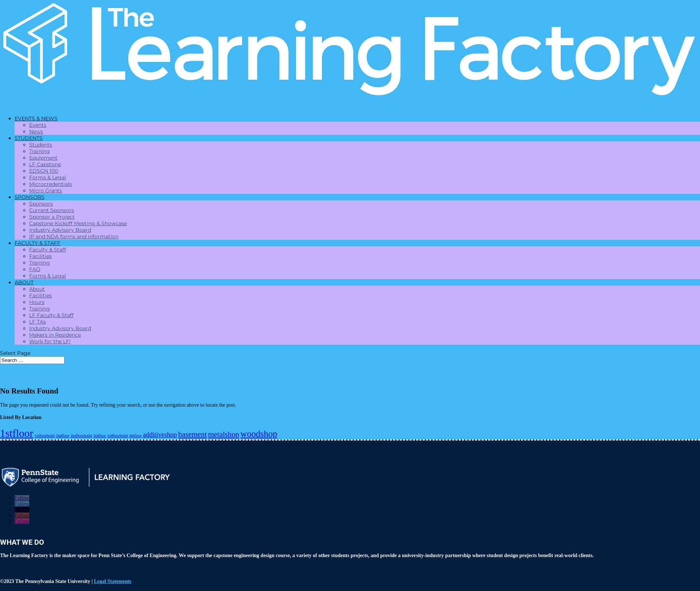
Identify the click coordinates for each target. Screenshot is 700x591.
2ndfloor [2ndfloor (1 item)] (63, 436)
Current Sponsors (52, 210)
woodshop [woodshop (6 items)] (259, 434)
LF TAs (38, 322)
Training (40, 151)
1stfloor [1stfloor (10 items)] (17, 433)
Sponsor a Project (52, 217)
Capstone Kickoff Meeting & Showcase (78, 223)
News (36, 132)
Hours (37, 302)
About (37, 289)
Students (41, 145)
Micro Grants (46, 191)
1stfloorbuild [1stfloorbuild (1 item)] (45, 436)
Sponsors (41, 204)
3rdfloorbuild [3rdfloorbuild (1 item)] (118, 436)
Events (38, 125)
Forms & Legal (48, 177)
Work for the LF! (50, 341)
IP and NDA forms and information (74, 236)
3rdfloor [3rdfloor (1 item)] (100, 436)
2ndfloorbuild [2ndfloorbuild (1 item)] (81, 436)
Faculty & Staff (48, 250)
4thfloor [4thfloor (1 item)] (135, 436)
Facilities (40, 256)
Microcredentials (50, 184)
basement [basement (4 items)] (192, 434)
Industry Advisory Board (60, 230)
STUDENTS (29, 138)
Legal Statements (113, 581)
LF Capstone (45, 164)
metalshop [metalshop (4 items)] (224, 434)
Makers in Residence (55, 335)
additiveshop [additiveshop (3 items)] (160, 435)
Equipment (43, 158)
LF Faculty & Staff (51, 315)
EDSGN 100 (44, 171)
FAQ (35, 269)
